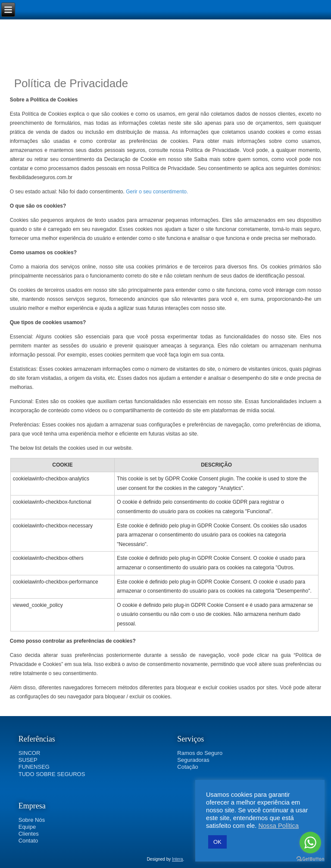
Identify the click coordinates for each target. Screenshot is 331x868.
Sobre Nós (32, 820)
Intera (178, 859)
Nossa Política (278, 826)
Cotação (187, 767)
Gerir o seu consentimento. (157, 192)
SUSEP (28, 760)
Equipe (27, 827)
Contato (28, 841)
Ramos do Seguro (200, 753)
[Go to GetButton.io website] (310, 859)
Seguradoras (193, 760)
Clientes (29, 834)
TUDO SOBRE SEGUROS (52, 774)
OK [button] (217, 842)
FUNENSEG (34, 767)
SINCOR (30, 753)
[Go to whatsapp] (310, 843)
